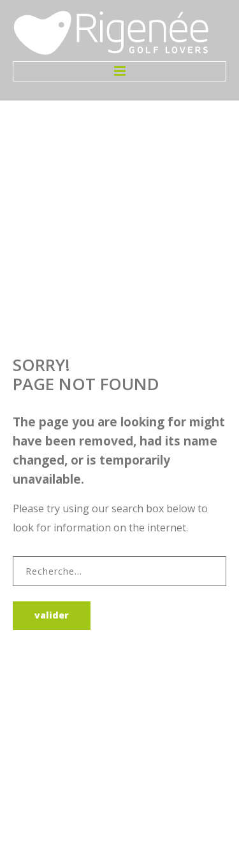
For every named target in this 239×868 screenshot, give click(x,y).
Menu (119, 71)
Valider (52, 615)
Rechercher (13, 556)
